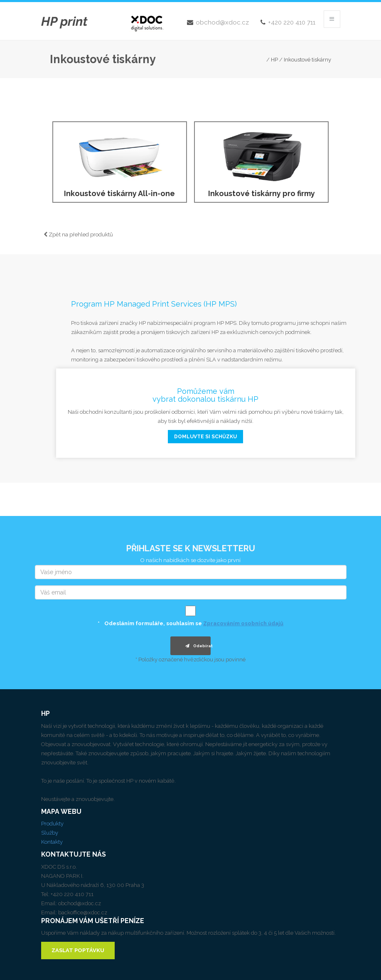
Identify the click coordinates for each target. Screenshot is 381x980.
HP (274, 60)
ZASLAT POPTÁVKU (78, 950)
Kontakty (52, 842)
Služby (50, 833)
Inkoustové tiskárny (307, 60)
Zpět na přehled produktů (78, 235)
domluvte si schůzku (205, 437)
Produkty (52, 824)
